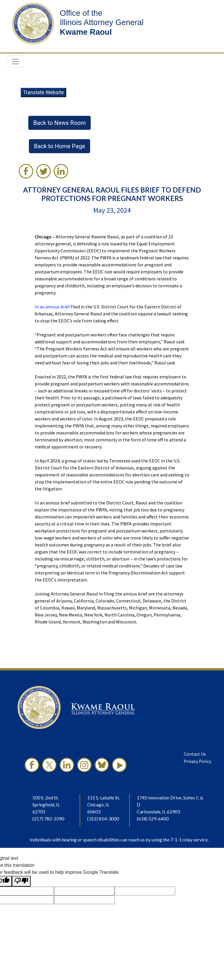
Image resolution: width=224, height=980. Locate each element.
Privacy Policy (197, 761)
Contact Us (195, 754)
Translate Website (43, 92)
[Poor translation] (21, 881)
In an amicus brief (52, 307)
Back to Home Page (60, 146)
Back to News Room (59, 123)
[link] (26, 171)
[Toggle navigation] (15, 62)
